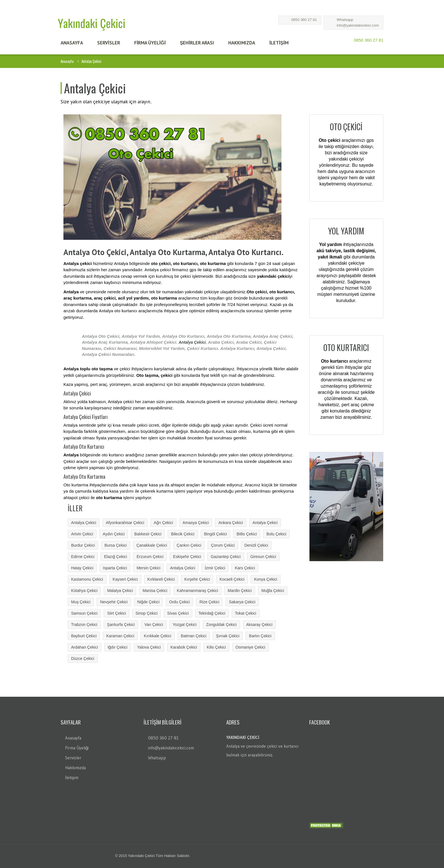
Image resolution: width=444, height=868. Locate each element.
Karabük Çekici (184, 647)
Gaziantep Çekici (226, 557)
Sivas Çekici (178, 613)
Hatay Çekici (82, 568)
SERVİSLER (109, 43)
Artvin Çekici (82, 534)
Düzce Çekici (83, 659)
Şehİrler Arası (197, 43)
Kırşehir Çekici (197, 579)
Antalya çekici (158, 270)
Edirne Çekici (83, 557)
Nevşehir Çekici (114, 602)
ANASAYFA (72, 43)
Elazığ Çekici (115, 557)
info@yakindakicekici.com (358, 25)
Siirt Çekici (116, 613)
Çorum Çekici (223, 545)
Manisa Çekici (155, 591)
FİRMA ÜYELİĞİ (150, 43)
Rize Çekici (209, 602)
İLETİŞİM (279, 43)
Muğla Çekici (273, 591)
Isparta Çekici (115, 568)
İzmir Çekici (215, 568)
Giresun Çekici (263, 557)
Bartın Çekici (260, 636)
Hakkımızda (75, 768)
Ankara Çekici (230, 523)
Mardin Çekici (240, 591)
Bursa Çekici (116, 545)
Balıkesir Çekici (148, 534)
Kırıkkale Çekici (157, 636)
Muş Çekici (81, 602)
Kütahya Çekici (84, 591)
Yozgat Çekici (185, 625)
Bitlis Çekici (247, 534)
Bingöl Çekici (216, 534)
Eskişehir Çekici (187, 557)
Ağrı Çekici (163, 523)
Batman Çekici (194, 636)
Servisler (73, 758)
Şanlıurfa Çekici (121, 625)
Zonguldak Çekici (221, 625)
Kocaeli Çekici (232, 579)
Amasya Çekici (196, 523)
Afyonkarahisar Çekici (125, 523)
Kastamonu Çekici (87, 579)
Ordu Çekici (179, 602)
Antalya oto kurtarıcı (118, 311)
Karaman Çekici (120, 636)
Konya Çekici (266, 579)
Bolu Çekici (276, 534)
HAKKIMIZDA (242, 43)
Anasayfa (67, 61)
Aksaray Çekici (260, 625)
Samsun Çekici (84, 613)
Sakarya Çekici (242, 602)
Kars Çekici (245, 568)
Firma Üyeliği (77, 748)
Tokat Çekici (246, 613)
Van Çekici (154, 625)
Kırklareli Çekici (161, 579)
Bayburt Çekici (84, 636)
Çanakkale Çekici (152, 545)
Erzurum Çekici (150, 557)
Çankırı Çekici (189, 545)
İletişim (72, 778)
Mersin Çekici (148, 568)
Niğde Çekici (149, 602)
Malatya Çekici (120, 591)
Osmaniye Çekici (250, 647)
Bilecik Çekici (183, 534)
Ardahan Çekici (85, 647)
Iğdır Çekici (118, 647)
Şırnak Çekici (228, 636)
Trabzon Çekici (84, 625)
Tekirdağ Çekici (212, 613)
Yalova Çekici (149, 647)
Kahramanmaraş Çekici (198, 591)
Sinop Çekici (147, 613)
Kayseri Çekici (125, 579)
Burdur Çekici (83, 545)
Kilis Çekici (216, 647)
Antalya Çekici (192, 342)
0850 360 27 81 (304, 20)
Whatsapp (345, 20)
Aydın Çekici (114, 534)
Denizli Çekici (256, 545)
